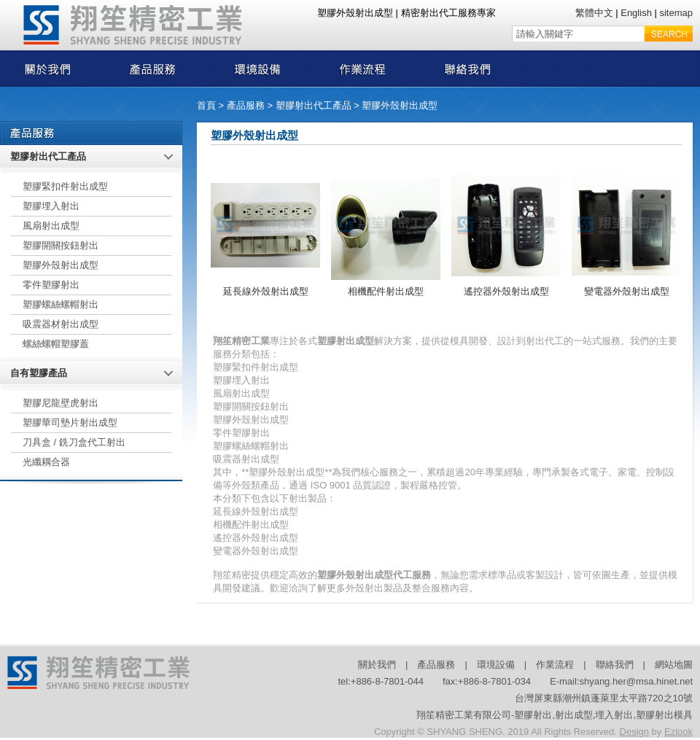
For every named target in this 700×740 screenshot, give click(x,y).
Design (634, 732)
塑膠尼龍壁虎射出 (61, 403)
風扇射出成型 (51, 226)
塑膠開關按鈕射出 (61, 245)
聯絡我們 (615, 665)
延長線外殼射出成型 (266, 291)
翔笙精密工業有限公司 (464, 715)
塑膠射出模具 (664, 715)
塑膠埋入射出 (51, 206)
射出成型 (574, 715)
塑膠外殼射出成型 (400, 105)
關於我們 (377, 665)
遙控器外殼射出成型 (506, 291)
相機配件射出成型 (386, 291)
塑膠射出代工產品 (314, 105)
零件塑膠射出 (51, 285)
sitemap (676, 13)
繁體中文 (594, 13)
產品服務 (246, 105)
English (636, 13)
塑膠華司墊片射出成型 (70, 422)
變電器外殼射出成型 (627, 291)
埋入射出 (614, 715)
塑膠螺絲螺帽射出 (61, 304)
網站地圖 (674, 665)
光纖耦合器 (46, 462)
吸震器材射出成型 (61, 324)
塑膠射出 (533, 715)
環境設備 (496, 665)
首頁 (206, 105)
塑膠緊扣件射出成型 (65, 186)
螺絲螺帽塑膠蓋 (56, 344)
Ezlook (678, 732)
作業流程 (555, 665)
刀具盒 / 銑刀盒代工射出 (74, 442)
